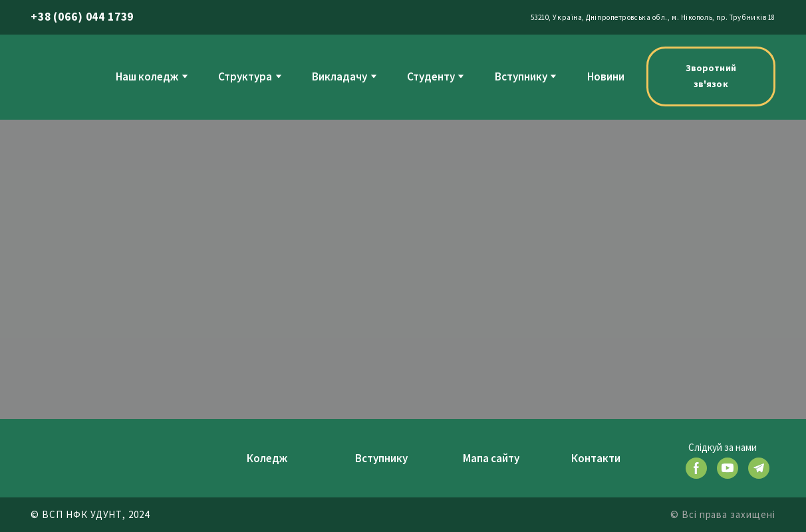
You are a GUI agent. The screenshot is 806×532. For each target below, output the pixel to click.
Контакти (596, 458)
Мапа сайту (491, 458)
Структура (245, 76)
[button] (711, 76)
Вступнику (521, 76)
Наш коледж (147, 76)
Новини (606, 76)
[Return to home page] (58, 76)
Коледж (267, 458)
